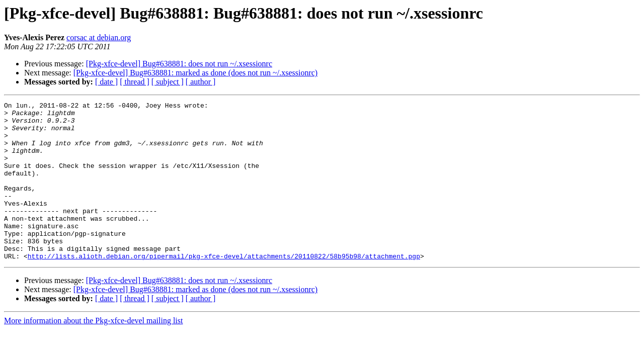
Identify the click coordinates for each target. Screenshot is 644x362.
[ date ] (106, 82)
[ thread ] (135, 82)
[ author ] (201, 82)
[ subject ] (168, 82)
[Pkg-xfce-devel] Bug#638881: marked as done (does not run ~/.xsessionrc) (195, 73)
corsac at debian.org (99, 37)
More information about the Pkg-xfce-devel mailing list (93, 352)
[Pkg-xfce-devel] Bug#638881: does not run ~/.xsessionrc (179, 64)
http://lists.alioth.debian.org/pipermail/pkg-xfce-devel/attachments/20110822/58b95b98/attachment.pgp (224, 288)
